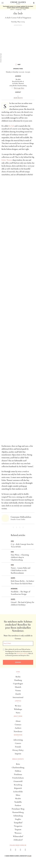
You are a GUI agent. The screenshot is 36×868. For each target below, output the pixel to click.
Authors (18, 728)
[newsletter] (25, 850)
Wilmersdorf (18, 836)
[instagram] (16, 850)
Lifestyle (18, 701)
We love (18, 706)
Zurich (18, 694)
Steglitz (18, 819)
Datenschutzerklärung (22, 653)
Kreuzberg (18, 785)
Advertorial (18, 25)
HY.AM (29, 856)
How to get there (19, 88)
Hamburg (18, 680)
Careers (18, 743)
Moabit (18, 798)
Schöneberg (18, 816)
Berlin (18, 677)
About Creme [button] (18, 716)
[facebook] (11, 850)
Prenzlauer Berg (18, 809)
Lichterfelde (18, 792)
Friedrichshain (18, 778)
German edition (25, 8)
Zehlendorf (18, 840)
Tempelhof (18, 823)
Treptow (18, 829)
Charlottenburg (18, 767)
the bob (11, 126)
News (18, 713)
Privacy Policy (18, 750)
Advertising (18, 740)
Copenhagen (18, 684)
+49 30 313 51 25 (18, 97)
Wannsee (18, 833)
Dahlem (18, 771)
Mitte (18, 795)
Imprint (18, 754)
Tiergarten (18, 826)
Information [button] (18, 735)
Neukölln (18, 802)
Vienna (18, 690)
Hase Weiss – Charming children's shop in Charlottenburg (20, 557)
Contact (18, 725)
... (18, 95)
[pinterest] (20, 850)
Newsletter (18, 731)
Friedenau (18, 774)
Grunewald (18, 781)
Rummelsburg (18, 812)
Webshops (18, 709)
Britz (18, 764)
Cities (18, 672)
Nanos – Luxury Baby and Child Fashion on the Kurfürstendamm (21, 570)
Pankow (18, 805)
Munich (18, 687)
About (18, 721)
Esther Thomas (7, 160)
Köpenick (18, 788)
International (18, 697)
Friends (18, 747)
